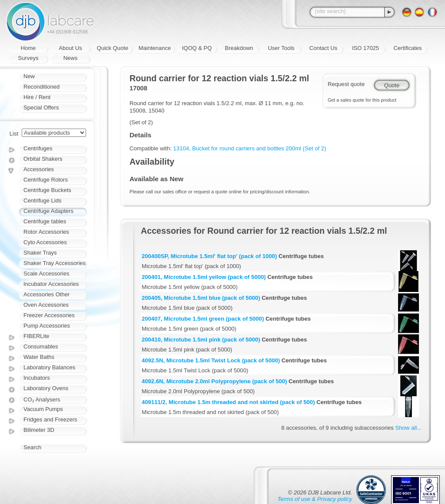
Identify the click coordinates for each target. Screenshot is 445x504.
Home (28, 48)
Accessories (39, 169)
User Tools (281, 48)
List (14, 134)
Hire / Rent (37, 97)
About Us (70, 48)
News (71, 58)
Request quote (346, 84)
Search (32, 447)
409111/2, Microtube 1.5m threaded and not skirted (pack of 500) (228, 402)
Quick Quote (113, 48)
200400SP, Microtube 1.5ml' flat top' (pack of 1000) (209, 256)
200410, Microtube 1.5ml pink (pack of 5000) (201, 340)
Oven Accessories (46, 305)
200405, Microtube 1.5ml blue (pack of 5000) (201, 298)
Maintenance (155, 48)
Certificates (407, 48)
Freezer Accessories (49, 315)
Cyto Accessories (45, 242)
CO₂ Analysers (42, 400)
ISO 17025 (365, 48)
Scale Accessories (46, 274)
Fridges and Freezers (50, 419)
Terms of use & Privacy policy (315, 499)
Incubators (37, 378)
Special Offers (41, 108)
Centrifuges (38, 148)
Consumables (41, 346)
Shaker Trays (40, 253)
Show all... (408, 428)
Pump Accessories (47, 326)
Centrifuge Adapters (48, 211)
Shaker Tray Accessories (55, 263)
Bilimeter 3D (39, 430)
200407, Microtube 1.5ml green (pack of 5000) (203, 319)
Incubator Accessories (51, 284)
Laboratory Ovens (46, 388)
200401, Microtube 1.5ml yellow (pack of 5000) (204, 277)
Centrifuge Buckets (47, 190)
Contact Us (323, 48)
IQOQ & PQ (197, 48)
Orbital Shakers (43, 159)
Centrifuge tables (45, 221)
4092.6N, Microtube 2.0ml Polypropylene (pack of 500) (214, 381)
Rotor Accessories (46, 232)
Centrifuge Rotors (46, 180)
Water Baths (39, 357)
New (29, 76)
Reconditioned (42, 87)
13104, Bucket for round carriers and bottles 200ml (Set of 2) (250, 148)
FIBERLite (36, 336)
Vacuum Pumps (43, 409)
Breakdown (239, 48)
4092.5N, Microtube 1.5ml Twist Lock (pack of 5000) (211, 360)
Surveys (28, 58)
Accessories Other (46, 294)
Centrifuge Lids (42, 201)
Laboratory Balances (49, 367)
